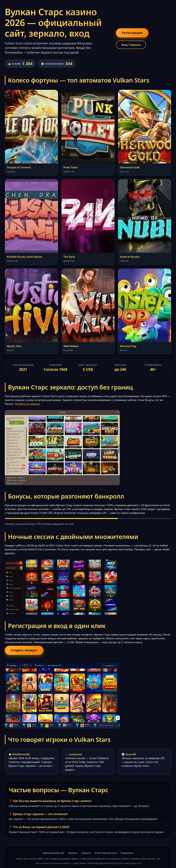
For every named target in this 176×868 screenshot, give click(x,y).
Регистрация (132, 33)
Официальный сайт (54, 853)
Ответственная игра (106, 853)
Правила (86, 853)
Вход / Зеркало (131, 45)
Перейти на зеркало (27, 404)
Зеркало (73, 853)
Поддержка (127, 853)
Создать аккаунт (24, 650)
